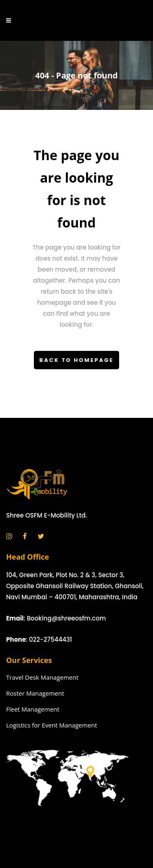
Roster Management (35, 693)
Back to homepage (77, 360)
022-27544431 (51, 639)
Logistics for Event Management (52, 725)
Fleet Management (33, 709)
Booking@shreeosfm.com (67, 618)
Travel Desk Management (42, 677)
